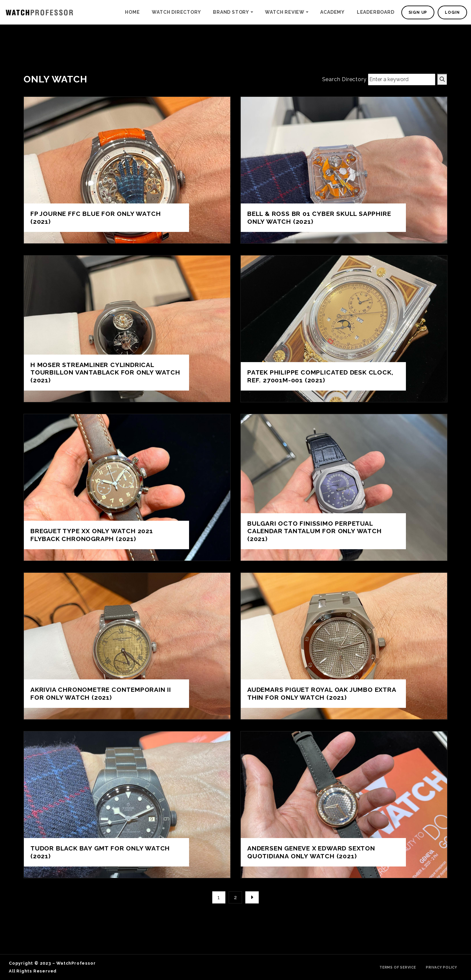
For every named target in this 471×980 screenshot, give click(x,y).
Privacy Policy (442, 967)
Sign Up (418, 12)
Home (132, 12)
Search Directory (344, 79)
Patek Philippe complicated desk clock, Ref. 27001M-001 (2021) (320, 376)
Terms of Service (398, 967)
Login (452, 12)
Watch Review (285, 12)
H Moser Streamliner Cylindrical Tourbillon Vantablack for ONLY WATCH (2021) (105, 372)
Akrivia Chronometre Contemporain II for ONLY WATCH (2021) (101, 693)
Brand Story (231, 12)
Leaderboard (376, 12)
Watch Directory (176, 12)
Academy (332, 12)
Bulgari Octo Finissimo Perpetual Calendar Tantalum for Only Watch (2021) (314, 531)
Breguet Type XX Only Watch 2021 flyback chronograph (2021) (92, 535)
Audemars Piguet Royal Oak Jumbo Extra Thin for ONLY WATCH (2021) (322, 693)
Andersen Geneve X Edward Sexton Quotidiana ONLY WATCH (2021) (311, 852)
